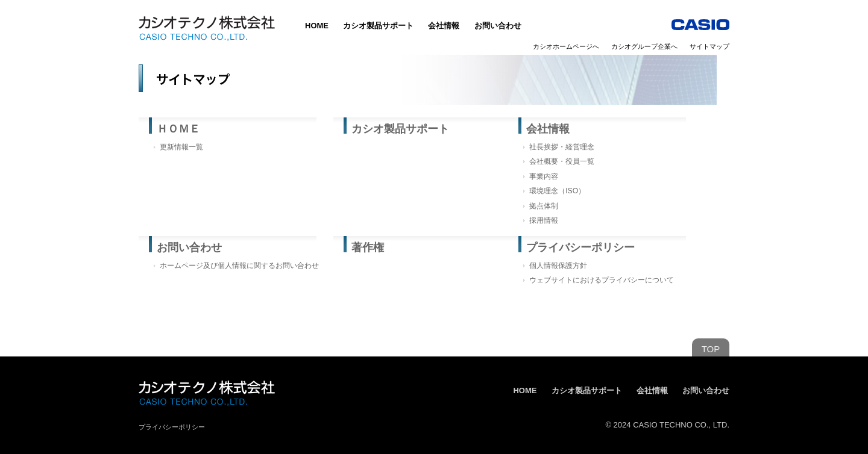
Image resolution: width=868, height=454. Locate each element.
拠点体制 (544, 206)
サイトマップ (709, 46)
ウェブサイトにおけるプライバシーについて (602, 280)
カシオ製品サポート (378, 26)
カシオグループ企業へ (644, 46)
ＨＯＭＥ (178, 129)
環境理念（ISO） (557, 191)
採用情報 (544, 220)
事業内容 (544, 176)
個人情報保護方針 (558, 266)
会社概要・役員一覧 (562, 161)
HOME (317, 26)
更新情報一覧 (181, 147)
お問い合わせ (498, 26)
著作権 (368, 247)
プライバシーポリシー (580, 247)
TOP (711, 349)
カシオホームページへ (566, 46)
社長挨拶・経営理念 (562, 147)
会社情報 (444, 26)
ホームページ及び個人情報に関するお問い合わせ (239, 266)
